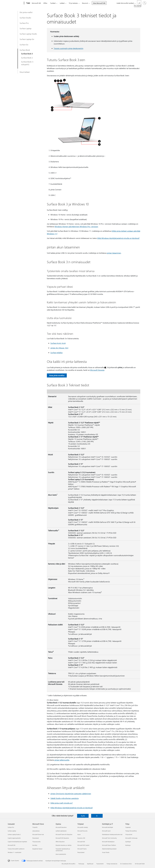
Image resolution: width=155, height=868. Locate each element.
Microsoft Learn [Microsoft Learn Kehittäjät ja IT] (106, 831)
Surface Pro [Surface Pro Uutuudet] (11, 827)
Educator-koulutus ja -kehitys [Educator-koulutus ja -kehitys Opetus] (64, 845)
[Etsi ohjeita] (139, 3)
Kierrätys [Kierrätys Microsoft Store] (35, 845)
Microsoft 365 (36, 3)
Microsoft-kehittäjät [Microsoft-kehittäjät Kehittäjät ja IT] (108, 827)
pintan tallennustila (62, 760)
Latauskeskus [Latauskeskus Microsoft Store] (36, 831)
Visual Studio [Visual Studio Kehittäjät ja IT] (106, 852)
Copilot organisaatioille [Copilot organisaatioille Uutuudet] (14, 838)
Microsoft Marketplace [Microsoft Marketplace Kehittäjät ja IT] (108, 842)
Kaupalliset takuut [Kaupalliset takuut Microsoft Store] (37, 849)
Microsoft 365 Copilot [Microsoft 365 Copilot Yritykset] (83, 845)
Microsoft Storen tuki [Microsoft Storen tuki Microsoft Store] (38, 834)
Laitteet (62, 3)
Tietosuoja (81, 864)
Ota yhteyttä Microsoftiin (68, 864)
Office (45, 3)
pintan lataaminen (114, 253)
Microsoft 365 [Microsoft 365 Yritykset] (81, 842)
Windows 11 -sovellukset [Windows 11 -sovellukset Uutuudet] (14, 852)
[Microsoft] (15, 3)
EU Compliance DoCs (126, 864)
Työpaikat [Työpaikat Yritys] (128, 827)
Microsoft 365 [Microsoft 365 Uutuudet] (12, 845)
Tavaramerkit (100, 864)
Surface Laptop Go (27, 39)
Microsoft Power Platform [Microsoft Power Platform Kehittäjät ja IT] (109, 845)
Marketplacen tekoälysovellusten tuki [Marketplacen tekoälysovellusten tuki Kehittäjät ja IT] (112, 834)
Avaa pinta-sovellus (57, 375)
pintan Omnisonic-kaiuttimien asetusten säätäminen (71, 794)
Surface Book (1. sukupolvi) (27, 63)
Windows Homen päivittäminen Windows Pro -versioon (76, 226)
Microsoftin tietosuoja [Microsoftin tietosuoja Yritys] (131, 838)
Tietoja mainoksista (112, 864)
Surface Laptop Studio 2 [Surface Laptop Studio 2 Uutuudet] (14, 834)
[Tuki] (28, 3)
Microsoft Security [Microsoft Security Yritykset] (82, 831)
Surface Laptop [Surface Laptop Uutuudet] (12, 831)
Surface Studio (25, 18)
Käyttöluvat (90, 864)
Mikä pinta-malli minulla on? (62, 803)
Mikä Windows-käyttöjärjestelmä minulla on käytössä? (118, 238)
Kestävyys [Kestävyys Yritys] (128, 845)
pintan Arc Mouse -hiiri (59, 348)
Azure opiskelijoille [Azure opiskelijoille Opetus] (61, 854)
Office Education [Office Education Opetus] (60, 842)
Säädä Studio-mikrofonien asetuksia (65, 798)
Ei (97, 816)
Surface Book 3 (27, 54)
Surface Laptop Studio (28, 34)
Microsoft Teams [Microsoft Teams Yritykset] (82, 849)
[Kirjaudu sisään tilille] (145, 3)
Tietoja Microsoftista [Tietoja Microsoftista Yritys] (131, 831)
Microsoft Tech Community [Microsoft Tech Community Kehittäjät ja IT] (109, 838)
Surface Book (25, 50)
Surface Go (24, 45)
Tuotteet (53, 3)
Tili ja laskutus (73, 3)
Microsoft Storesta (97, 370)
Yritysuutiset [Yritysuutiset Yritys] (129, 834)
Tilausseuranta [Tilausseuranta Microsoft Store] (36, 842)
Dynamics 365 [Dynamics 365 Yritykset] (81, 838)
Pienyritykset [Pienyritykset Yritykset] (81, 852)
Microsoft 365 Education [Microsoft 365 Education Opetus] (62, 838)
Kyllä (83, 816)
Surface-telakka (56, 353)
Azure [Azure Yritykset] (79, 834)
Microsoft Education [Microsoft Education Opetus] (61, 827)
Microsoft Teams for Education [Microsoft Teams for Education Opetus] (64, 834)
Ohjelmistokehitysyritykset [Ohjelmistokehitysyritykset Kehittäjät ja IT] (109, 849)
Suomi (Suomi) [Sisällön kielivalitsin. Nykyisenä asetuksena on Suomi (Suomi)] (15, 861)
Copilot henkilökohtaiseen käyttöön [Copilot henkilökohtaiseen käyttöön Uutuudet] (17, 842)
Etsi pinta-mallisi (26, 12)
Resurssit (85, 3)
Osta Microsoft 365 (99, 3)
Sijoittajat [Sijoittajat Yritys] (128, 842)
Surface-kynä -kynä (58, 343)
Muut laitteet (25, 72)
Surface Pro (24, 23)
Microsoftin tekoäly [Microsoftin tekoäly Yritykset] (83, 827)
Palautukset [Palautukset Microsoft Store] (36, 838)
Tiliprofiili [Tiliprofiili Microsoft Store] (35, 827)
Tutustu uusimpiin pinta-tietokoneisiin (69, 48)
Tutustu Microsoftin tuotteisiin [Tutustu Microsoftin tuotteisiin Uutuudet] (16, 849)
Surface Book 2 (27, 58)
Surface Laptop (26, 28)
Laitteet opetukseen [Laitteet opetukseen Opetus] (61, 831)
